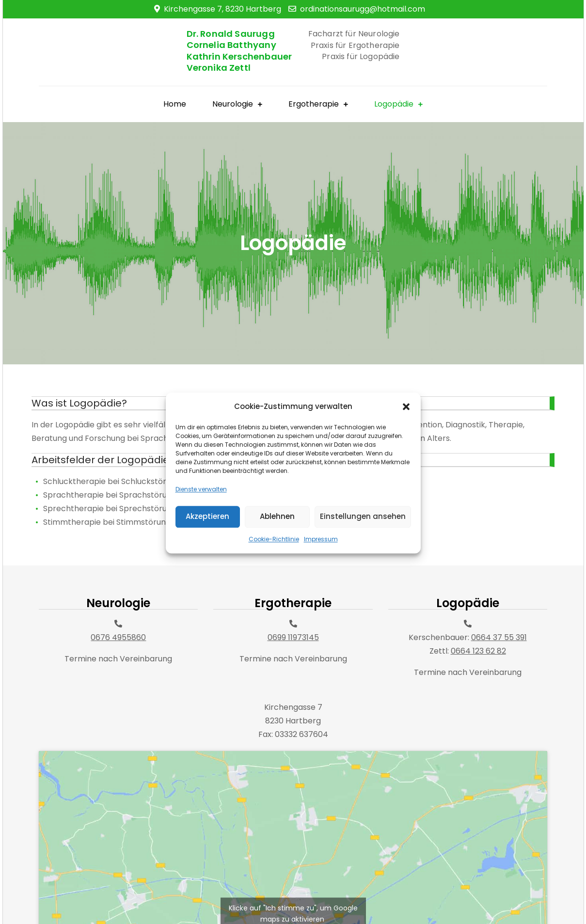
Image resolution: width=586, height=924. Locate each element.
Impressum (321, 560)
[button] (406, 428)
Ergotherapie (314, 104)
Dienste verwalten (201, 510)
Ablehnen (277, 538)
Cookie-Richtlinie (274, 560)
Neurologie (233, 104)
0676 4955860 (118, 637)
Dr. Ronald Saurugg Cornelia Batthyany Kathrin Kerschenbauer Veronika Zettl (239, 51)
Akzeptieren (207, 538)
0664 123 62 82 (478, 651)
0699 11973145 (293, 637)
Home (175, 104)
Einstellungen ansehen (363, 538)
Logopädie (394, 104)
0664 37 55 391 (499, 637)
